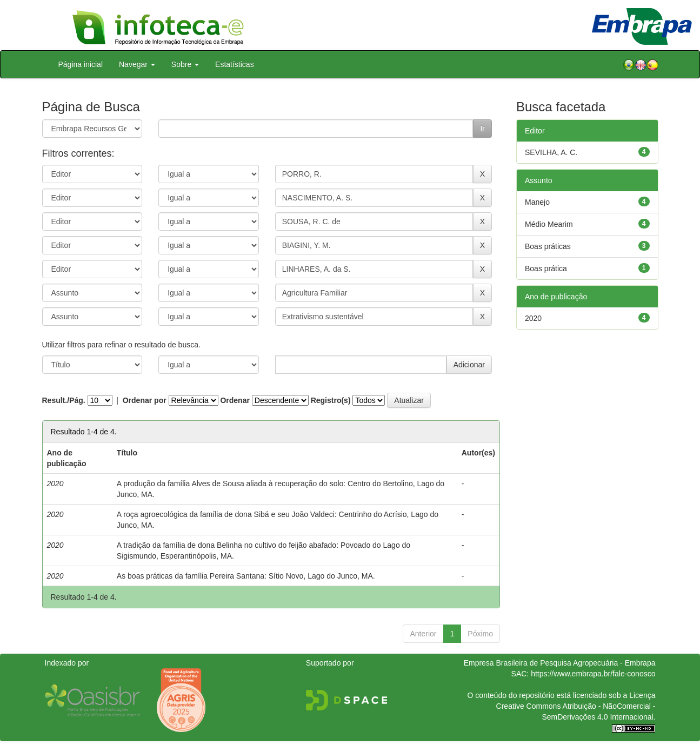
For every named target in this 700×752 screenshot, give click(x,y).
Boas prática (546, 268)
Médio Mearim (549, 224)
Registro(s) (331, 400)
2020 (533, 318)
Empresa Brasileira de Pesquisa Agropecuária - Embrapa (560, 663)
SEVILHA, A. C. (551, 152)
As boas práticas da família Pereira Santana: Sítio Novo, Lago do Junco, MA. (246, 576)
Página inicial (81, 64)
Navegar (137, 64)
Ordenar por (145, 400)
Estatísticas (235, 64)
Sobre (185, 64)
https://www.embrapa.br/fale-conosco (593, 674)
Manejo (537, 202)
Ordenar (235, 400)
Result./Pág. (64, 400)
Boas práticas (548, 246)
